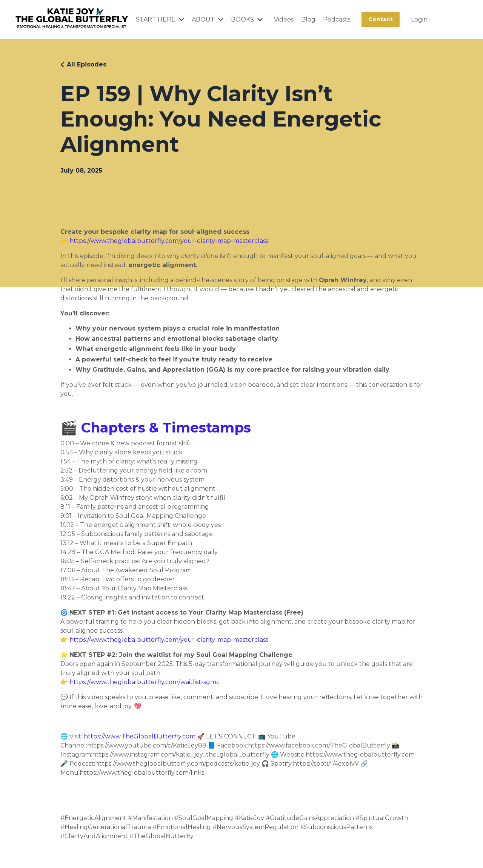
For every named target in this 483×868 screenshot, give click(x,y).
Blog (308, 19)
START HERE (160, 19)
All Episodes (87, 64)
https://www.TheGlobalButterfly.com (140, 736)
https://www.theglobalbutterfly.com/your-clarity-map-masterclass (169, 241)
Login (419, 19)
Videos (284, 19)
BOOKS (247, 19)
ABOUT (208, 19)
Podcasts (337, 19)
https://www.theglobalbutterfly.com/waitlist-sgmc (145, 682)
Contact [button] (381, 19)
